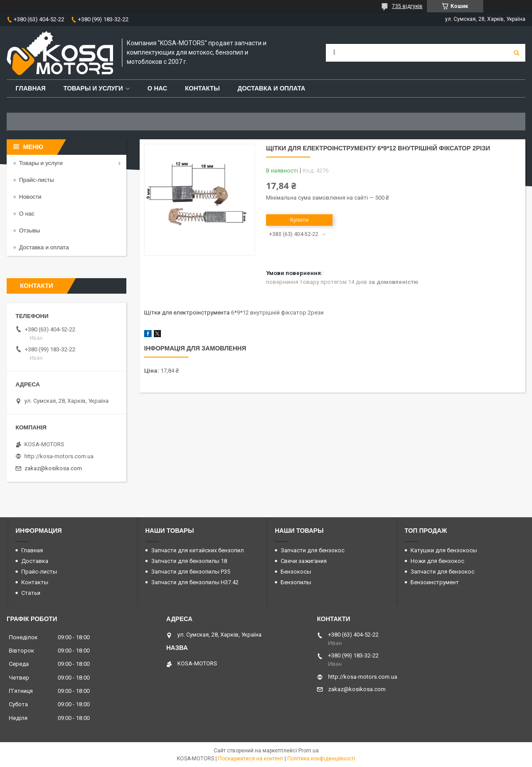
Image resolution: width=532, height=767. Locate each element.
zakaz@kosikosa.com (53, 468)
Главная (31, 88)
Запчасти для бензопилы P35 (191, 572)
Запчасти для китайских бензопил (198, 550)
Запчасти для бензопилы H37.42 (195, 582)
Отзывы (30, 230)
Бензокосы (296, 572)
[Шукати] (516, 53)
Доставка (35, 561)
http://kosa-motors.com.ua (59, 456)
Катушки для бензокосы (444, 550)
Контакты (202, 88)
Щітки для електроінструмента (187, 313)
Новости (30, 197)
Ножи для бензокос (437, 561)
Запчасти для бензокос (313, 550)
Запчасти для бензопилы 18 (189, 561)
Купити (299, 220)
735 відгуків (407, 6)
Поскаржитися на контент (251, 759)
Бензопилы (296, 582)
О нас (157, 88)
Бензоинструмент (435, 582)
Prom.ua (309, 751)
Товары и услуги (93, 88)
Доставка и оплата (272, 88)
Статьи (31, 593)
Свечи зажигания (304, 561)
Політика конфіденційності (321, 759)
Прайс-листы (37, 180)
